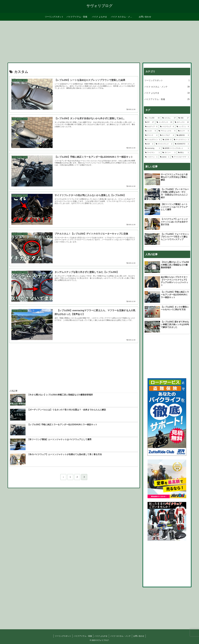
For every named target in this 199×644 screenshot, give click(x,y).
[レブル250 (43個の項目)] (152, 118)
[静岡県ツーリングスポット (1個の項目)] (176, 148)
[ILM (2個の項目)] (149, 144)
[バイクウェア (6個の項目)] (167, 127)
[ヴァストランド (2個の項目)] (164, 144)
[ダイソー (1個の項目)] (169, 153)
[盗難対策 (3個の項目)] (183, 135)
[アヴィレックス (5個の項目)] (167, 131)
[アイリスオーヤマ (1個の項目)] (180, 157)
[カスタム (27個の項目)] (169, 118)
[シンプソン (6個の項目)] (183, 127)
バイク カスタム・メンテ (121, 636)
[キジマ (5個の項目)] (184, 131)
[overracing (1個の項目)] (153, 148)
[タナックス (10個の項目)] (182, 122)
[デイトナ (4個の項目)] (151, 135)
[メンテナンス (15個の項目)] (164, 122)
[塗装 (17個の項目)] (184, 118)
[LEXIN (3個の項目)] (167, 140)
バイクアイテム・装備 (83, 636)
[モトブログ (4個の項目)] (167, 135)
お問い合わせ (139, 636)
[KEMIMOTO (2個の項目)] (182, 144)
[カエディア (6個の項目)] (151, 127)
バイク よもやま (101, 636)
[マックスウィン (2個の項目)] (181, 140)
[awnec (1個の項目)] (165, 157)
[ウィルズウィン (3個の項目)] (153, 140)
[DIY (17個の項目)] (150, 122)
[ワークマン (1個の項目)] (152, 153)
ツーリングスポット (63, 636)
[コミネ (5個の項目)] (151, 131)
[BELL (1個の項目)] (184, 153)
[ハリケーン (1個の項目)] (151, 157)
